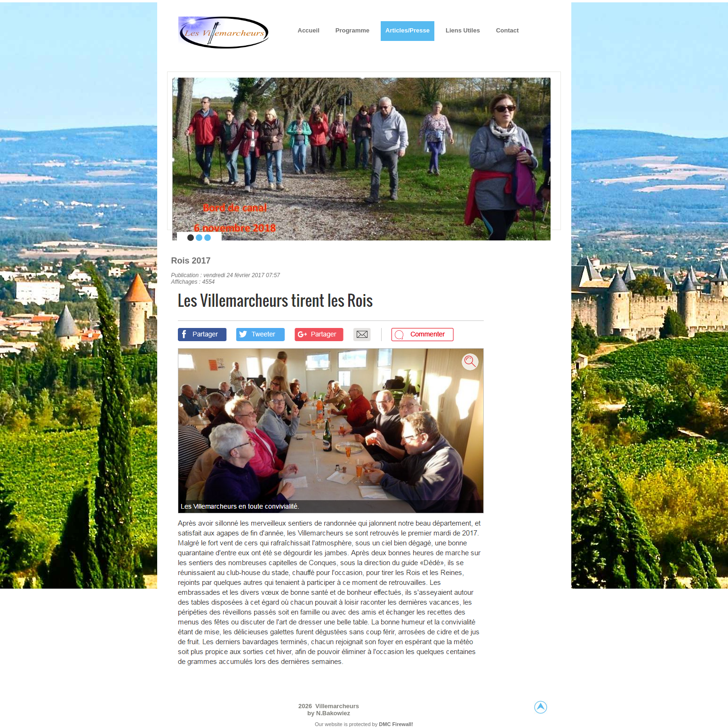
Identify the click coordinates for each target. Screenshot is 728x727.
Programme (352, 30)
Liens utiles (463, 30)
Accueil (309, 30)
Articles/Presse (408, 30)
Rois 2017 (191, 261)
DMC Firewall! (396, 724)
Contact (507, 30)
